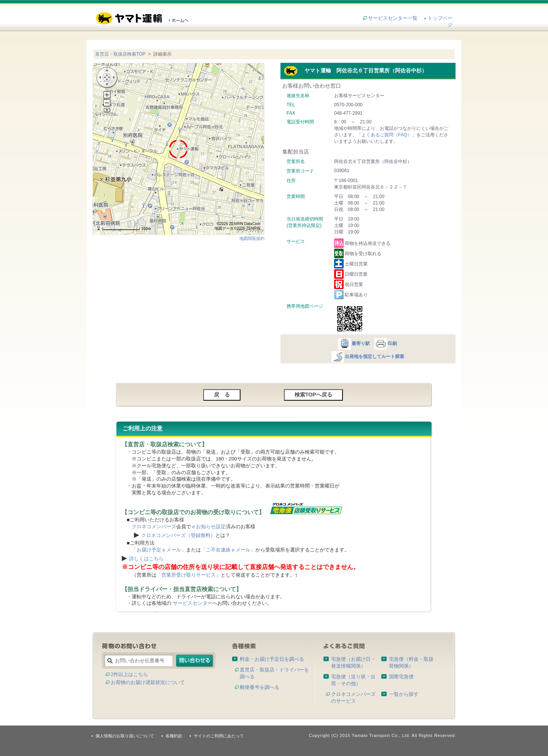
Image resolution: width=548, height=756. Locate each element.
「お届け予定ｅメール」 (159, 550)
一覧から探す (404, 694)
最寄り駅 (354, 344)
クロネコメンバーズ (154, 527)
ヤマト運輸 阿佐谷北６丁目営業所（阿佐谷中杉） (355, 70)
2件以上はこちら (129, 674)
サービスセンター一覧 (393, 18)
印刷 (385, 344)
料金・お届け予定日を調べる (272, 659)
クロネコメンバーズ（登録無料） (178, 535)
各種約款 (174, 736)
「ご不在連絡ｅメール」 (228, 550)
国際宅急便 (401, 677)
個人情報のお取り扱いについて (125, 736)
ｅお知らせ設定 (208, 527)
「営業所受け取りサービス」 (189, 575)
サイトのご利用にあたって (219, 736)
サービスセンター (193, 603)
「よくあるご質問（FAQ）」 (387, 135)
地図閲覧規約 (252, 238)
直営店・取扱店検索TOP (120, 54)
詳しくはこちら (146, 559)
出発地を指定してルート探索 (367, 356)
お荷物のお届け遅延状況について (148, 682)
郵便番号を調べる (260, 687)
